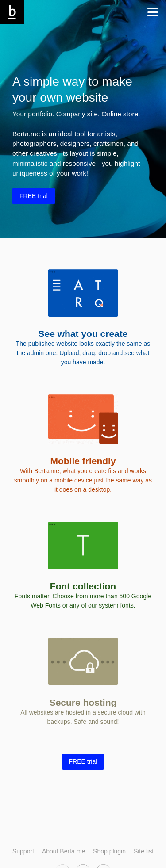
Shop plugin (109, 851)
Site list (144, 851)
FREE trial (34, 196)
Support (23, 851)
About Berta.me (64, 851)
